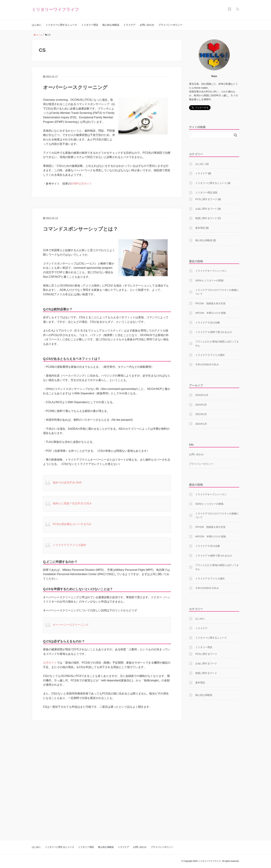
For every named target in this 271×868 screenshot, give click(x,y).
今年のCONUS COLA (207, 364)
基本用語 (200, 228)
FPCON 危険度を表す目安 (210, 303)
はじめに (37, 25)
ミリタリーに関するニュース (61, 25)
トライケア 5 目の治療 (208, 323)
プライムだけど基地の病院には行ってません (217, 343)
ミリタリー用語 (90, 25)
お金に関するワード (206, 209)
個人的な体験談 (111, 25)
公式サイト (50, 663)
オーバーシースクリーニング (75, 87)
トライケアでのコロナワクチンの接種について (217, 292)
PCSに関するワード (206, 199)
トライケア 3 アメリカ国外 (69, 545)
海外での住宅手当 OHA (67, 483)
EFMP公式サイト (81, 184)
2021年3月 (201, 405)
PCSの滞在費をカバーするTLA (72, 524)
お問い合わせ (147, 25)
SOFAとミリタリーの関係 (209, 280)
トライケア (129, 25)
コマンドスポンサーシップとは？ (80, 229)
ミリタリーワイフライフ (55, 9)
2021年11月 (202, 395)
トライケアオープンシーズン (211, 271)
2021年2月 (201, 414)
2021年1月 (201, 424)
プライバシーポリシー (170, 25)
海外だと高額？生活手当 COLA (72, 503)
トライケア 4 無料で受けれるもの (214, 332)
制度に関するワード (206, 218)
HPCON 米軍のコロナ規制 (211, 313)
